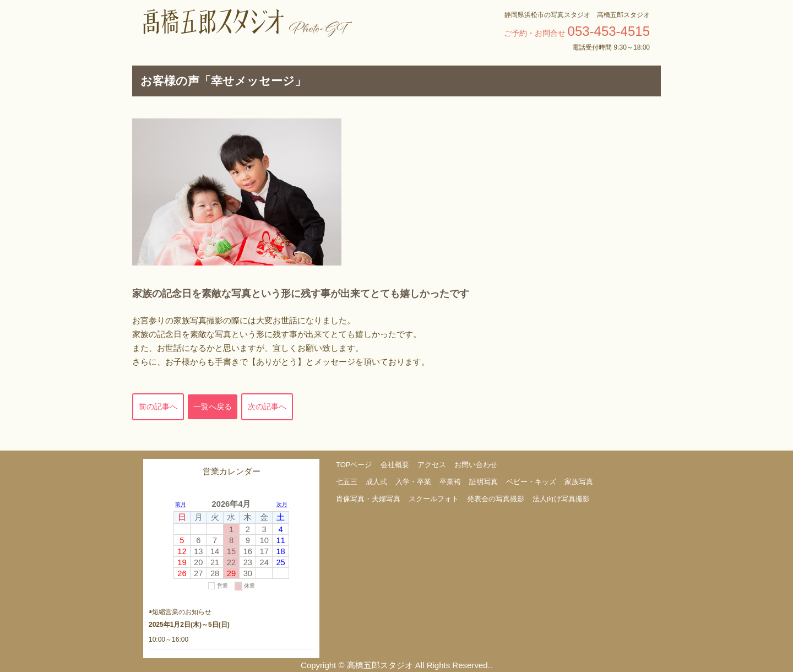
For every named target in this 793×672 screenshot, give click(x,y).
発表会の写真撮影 (496, 499)
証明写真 (484, 482)
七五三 (347, 482)
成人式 (376, 482)
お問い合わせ (476, 465)
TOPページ (354, 465)
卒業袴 (450, 482)
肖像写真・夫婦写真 (368, 499)
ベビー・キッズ (531, 482)
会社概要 (395, 465)
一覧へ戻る (213, 407)
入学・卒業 (413, 482)
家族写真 (579, 482)
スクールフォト (434, 499)
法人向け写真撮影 (561, 499)
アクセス (432, 465)
